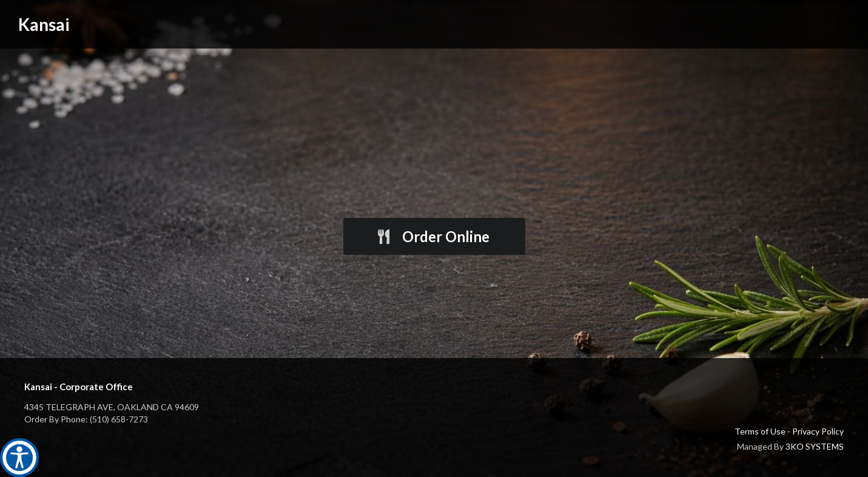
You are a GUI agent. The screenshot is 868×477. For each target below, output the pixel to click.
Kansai (44, 24)
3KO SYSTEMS (815, 446)
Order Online (432, 236)
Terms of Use (760, 431)
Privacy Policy (818, 431)
